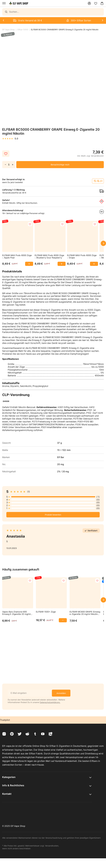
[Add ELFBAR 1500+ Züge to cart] (61, 620)
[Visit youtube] (43, 734)
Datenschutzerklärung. (50, 702)
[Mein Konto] (89, 3)
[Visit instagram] (4, 734)
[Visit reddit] (27, 734)
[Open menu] (4, 3)
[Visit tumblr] (35, 734)
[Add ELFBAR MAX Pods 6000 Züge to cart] (28, 264)
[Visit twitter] (20, 734)
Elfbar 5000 (23, 30)
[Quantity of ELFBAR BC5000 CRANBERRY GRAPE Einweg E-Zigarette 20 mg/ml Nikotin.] (9, 165)
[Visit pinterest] (12, 734)
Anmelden (61, 693)
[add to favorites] (30, 224)
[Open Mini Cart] (102, 3)
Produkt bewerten (53, 515)
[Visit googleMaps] (51, 734)
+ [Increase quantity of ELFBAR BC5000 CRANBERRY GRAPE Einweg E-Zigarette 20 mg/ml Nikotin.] (13, 165)
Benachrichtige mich (60, 165)
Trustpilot (5, 720)
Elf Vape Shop (8, 30)
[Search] (53, 12)
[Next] (3, 20)
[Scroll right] (103, 243)
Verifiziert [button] (92, 531)
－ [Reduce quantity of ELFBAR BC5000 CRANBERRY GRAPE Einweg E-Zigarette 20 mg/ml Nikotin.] (5, 164)
